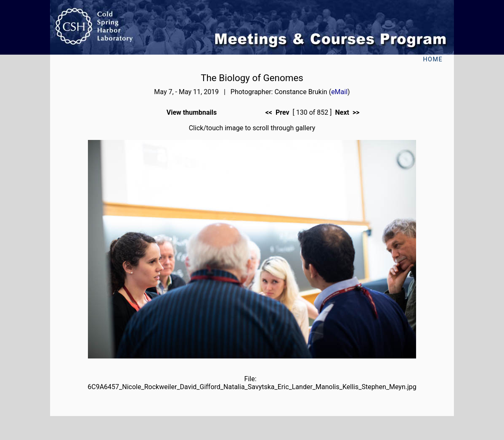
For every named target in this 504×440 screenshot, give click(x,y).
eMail (339, 92)
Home (433, 59)
